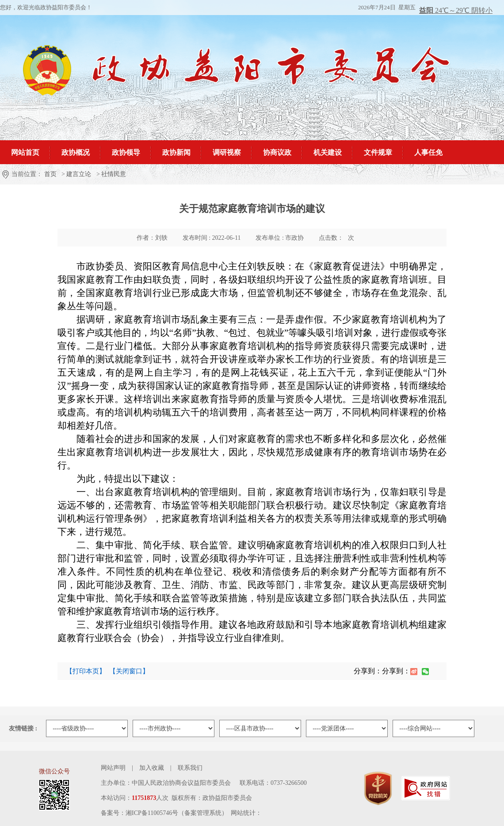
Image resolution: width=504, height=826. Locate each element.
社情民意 (114, 174)
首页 (50, 174)
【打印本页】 (86, 671)
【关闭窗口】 (129, 671)
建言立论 (79, 174)
